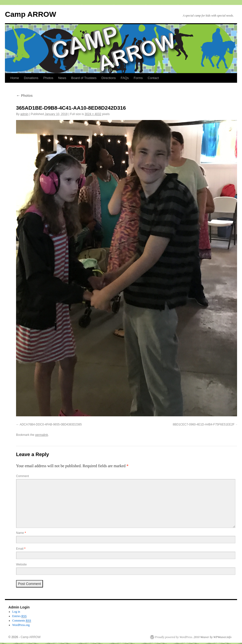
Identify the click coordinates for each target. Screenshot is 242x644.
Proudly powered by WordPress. (174, 637)
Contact (153, 78)
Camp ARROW (30, 14)
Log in (16, 612)
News (62, 78)
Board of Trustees (84, 78)
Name (21, 533)
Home (15, 78)
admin (24, 114)
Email (21, 549)
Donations (31, 78)
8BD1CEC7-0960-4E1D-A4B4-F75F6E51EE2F (204, 424)
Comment (22, 476)
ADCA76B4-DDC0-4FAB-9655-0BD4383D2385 (51, 424)
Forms (138, 78)
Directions (109, 78)
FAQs (125, 78)
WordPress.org (21, 625)
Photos (48, 78)
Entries (20, 616)
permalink (41, 435)
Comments (22, 621)
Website (21, 564)
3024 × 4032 (93, 114)
